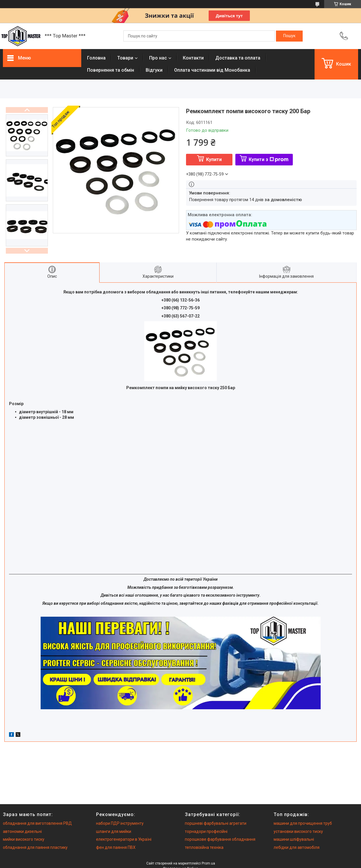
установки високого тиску (298, 831)
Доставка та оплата (238, 58)
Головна (96, 58)
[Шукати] (289, 36)
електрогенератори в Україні (124, 839)
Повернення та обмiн (111, 70)
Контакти (193, 58)
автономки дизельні (22, 831)
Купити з (269, 159)
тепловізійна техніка (204, 847)
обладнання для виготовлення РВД (37, 823)
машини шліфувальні (294, 839)
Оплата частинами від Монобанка (212, 70)
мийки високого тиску (24, 839)
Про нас (158, 58)
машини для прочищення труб (303, 823)
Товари (125, 58)
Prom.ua (208, 863)
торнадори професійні (206, 831)
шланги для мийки (114, 831)
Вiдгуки (154, 70)
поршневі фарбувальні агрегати (216, 823)
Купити (214, 159)
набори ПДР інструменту (120, 823)
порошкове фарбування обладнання (220, 839)
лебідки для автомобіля (297, 847)
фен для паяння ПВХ (116, 847)
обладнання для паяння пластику (35, 847)
